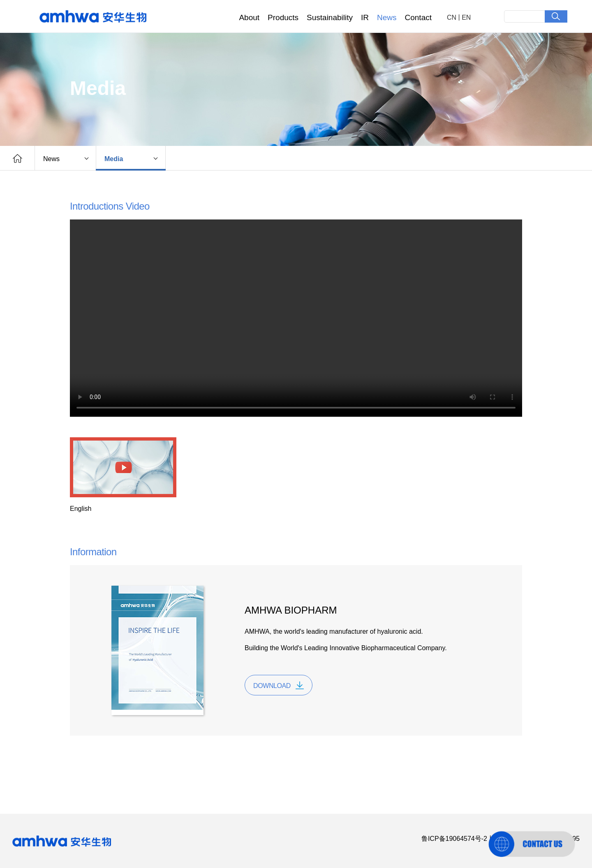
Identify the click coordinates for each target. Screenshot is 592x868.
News (387, 17)
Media (114, 159)
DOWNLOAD (272, 686)
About (249, 17)
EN (466, 17)
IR (365, 17)
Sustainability (330, 17)
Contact (418, 17)
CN (452, 17)
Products (283, 17)
